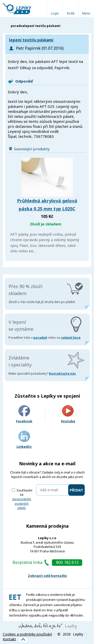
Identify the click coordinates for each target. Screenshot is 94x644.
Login (55, 13)
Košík (71, 13)
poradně (40, 338)
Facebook (24, 414)
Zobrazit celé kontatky (47, 576)
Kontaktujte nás (62, 374)
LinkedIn (24, 440)
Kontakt (9, 639)
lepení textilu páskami (31, 40)
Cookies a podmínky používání (27, 634)
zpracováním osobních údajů (22, 503)
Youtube (68, 414)
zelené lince (71, 338)
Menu (86, 13)
